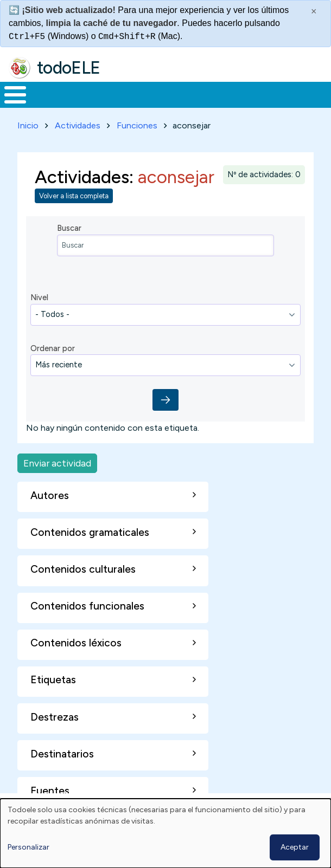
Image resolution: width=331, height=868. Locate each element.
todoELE (69, 68)
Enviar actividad (57, 463)
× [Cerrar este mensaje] (314, 11)
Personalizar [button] (28, 847)
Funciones (137, 125)
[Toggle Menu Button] (15, 95)
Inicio (28, 125)
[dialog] (165, 833)
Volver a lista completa (74, 196)
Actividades (78, 125)
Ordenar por (53, 348)
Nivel (39, 297)
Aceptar (295, 847)
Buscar (69, 228)
